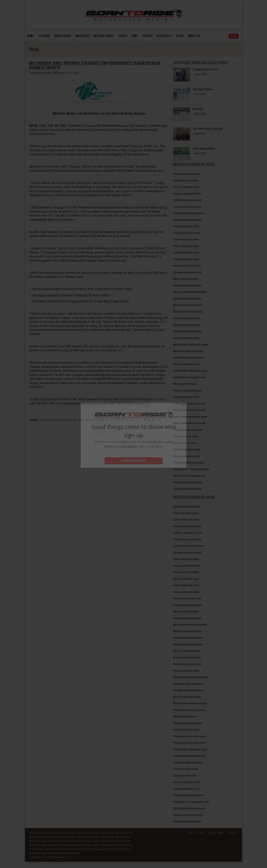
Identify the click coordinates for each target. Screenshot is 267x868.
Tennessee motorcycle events (188, 430)
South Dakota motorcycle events (189, 423)
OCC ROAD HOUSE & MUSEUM (208, 129)
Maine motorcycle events (186, 279)
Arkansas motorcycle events (187, 193)
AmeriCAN (198, 109)
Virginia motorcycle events (186, 456)
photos (147, 36)
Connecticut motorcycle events (189, 213)
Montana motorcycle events (187, 325)
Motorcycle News (93, 420)
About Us (192, 833)
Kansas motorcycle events (186, 259)
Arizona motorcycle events (186, 187)
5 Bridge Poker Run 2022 (206, 69)
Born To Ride (72, 73)
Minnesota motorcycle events (188, 305)
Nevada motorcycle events (186, 338)
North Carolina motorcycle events (190, 370)
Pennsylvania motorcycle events (189, 403)
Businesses (164, 36)
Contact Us (233, 833)
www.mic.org (143, 403)
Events (123, 36)
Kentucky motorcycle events (187, 265)
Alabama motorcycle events (187, 174)
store (180, 36)
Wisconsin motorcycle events (188, 482)
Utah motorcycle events (185, 443)
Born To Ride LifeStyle (66, 420)
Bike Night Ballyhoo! (203, 89)
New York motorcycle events (187, 364)
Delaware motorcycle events (187, 220)
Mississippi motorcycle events (188, 312)
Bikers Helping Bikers (204, 148)
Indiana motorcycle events (186, 252)
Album (221, 833)
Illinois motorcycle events (186, 246)
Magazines (82, 36)
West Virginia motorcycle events (189, 475)
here (118, 346)
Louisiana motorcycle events (187, 272)
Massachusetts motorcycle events (190, 292)
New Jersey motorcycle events (188, 351)
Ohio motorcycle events (185, 384)
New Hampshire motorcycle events (190, 344)
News (135, 36)
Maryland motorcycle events (187, 285)
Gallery (211, 833)
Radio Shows (63, 36)
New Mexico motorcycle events (189, 357)
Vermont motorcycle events (187, 449)
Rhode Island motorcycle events (189, 410)
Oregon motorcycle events (186, 397)
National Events (104, 36)
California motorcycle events (188, 200)
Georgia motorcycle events (187, 233)
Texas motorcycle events (186, 436)
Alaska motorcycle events (186, 180)
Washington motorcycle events (188, 462)
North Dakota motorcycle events (189, 377)
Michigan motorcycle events (187, 298)
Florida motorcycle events (186, 226)
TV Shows (44, 36)
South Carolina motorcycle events (190, 417)
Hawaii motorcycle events (186, 239)
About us (194, 36)
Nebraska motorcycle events (187, 331)
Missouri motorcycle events (187, 318)
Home (30, 36)
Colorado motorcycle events (187, 207)
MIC (81, 420)
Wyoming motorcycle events (187, 489)
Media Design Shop (77, 857)
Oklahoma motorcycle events (188, 390)
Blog (202, 833)
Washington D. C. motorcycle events (191, 469)
